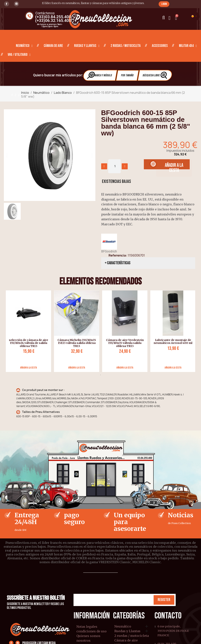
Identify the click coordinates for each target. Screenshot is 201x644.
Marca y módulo (100, 75)
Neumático (24, 46)
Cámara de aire (53, 46)
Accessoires (160, 46)
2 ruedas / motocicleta (126, 46)
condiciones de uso (92, 631)
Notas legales (87, 627)
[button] (164, 4)
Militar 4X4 (188, 46)
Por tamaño (127, 75)
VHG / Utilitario (19, 55)
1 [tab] (101, 375)
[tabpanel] (27, 331)
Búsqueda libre (155, 75)
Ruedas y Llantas (87, 46)
